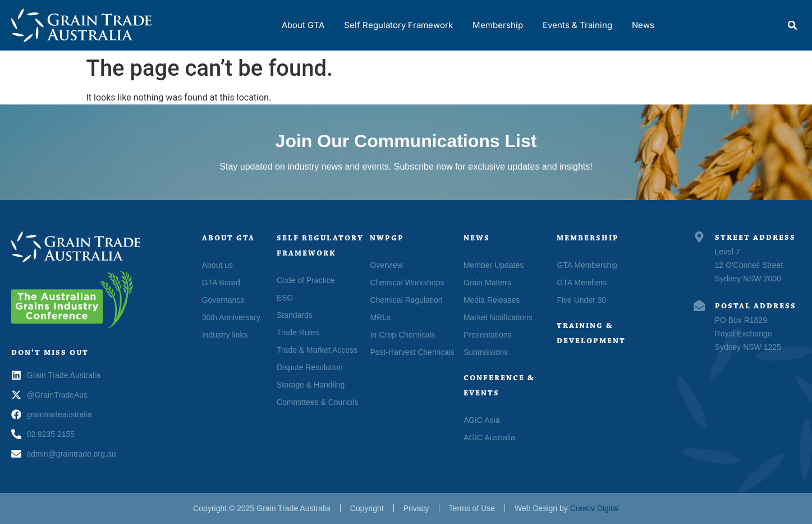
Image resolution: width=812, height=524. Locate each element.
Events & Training (577, 25)
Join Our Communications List (406, 141)
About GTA (303, 25)
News (643, 25)
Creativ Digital (595, 508)
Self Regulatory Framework (398, 25)
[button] (792, 25)
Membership (498, 25)
